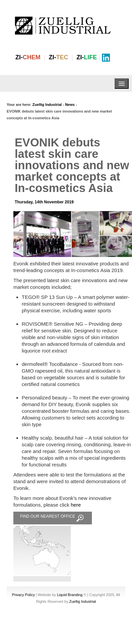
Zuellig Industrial (47, 105)
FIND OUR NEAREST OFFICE (53, 518)
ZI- (28, 57)
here (76, 505)
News (70, 105)
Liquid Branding (70, 595)
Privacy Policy (23, 595)
